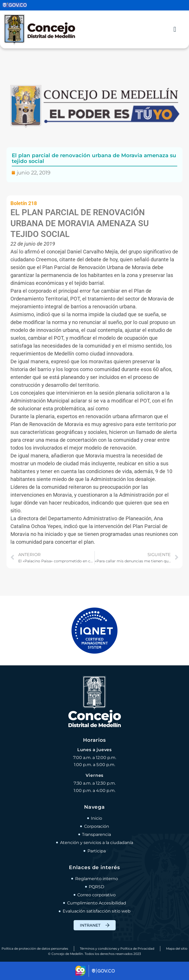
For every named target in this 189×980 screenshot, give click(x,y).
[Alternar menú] (175, 29)
